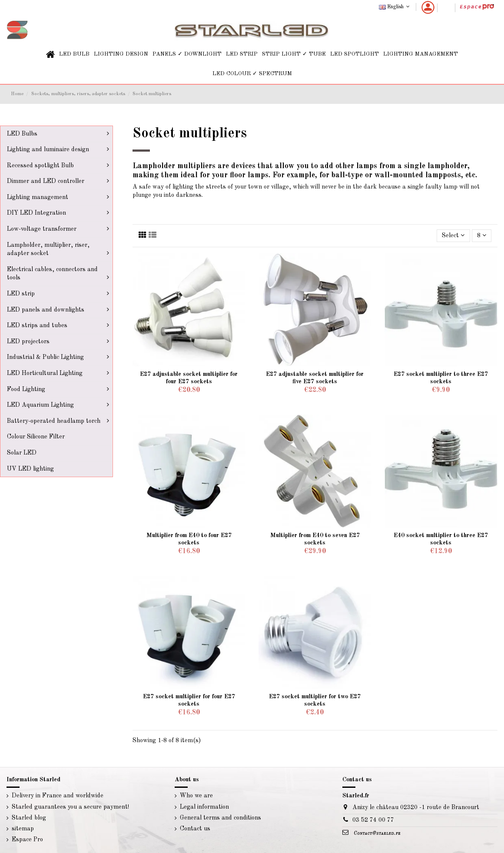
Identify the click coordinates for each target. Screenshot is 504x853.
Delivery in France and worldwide (58, 796)
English (395, 7)
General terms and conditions (220, 818)
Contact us (195, 829)
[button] (74, 55)
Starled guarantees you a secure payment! (70, 807)
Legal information (204, 807)
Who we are (196, 796)
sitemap (23, 829)
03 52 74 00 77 (373, 820)
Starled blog (29, 818)
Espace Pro (27, 840)
